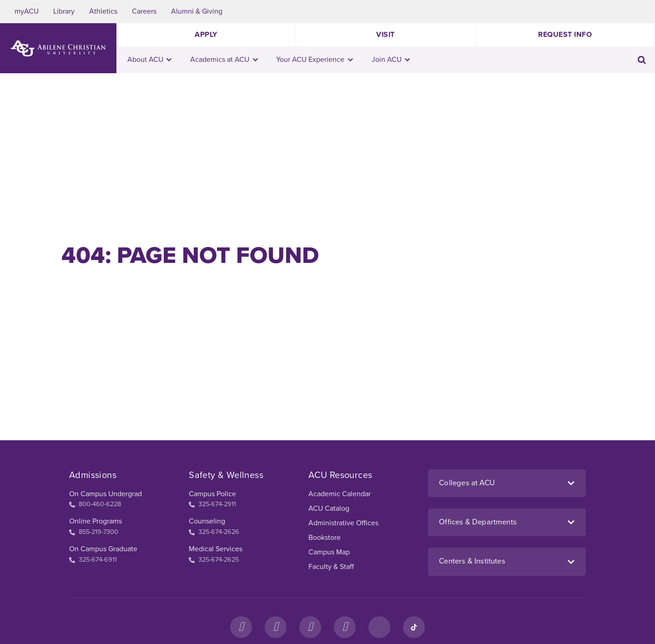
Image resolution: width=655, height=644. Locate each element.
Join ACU (391, 60)
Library (64, 11)
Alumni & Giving (197, 11)
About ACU (150, 60)
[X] (310, 627)
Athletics (103, 11)
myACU (27, 11)
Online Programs (96, 521)
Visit (385, 35)
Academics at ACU (224, 60)
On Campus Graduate (103, 549)
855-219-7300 (94, 532)
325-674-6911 (93, 560)
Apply (206, 35)
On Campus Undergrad (106, 494)
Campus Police (212, 494)
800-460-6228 (95, 504)
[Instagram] (276, 627)
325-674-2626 (214, 532)
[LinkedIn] (379, 627)
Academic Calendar (340, 494)
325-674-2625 (214, 560)
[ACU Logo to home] (58, 48)
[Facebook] (241, 627)
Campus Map (329, 552)
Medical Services (216, 549)
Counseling (207, 521)
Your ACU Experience (315, 60)
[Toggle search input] (642, 60)
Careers (144, 11)
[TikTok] (414, 627)
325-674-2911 (212, 504)
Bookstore (325, 538)
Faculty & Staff (331, 567)
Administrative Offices (343, 523)
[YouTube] (345, 627)
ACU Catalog (329, 508)
